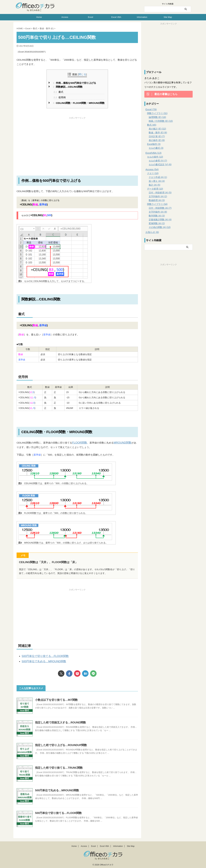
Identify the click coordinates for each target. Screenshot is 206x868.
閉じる (82, 74)
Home (39, 17)
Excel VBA (116, 17)
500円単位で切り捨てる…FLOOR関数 (42, 655)
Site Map (168, 17)
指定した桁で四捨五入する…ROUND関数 (59, 721)
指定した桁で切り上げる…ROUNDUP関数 (60, 744)
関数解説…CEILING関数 (68, 87)
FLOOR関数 (79, 443)
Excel (91, 17)
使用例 (60, 97)
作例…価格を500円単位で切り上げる (75, 83)
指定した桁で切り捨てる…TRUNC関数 (58, 766)
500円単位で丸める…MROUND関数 (41, 660)
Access (65, 17)
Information (142, 17)
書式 (58, 92)
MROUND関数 (120, 443)
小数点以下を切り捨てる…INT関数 (55, 698)
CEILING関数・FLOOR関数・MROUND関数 (79, 103)
